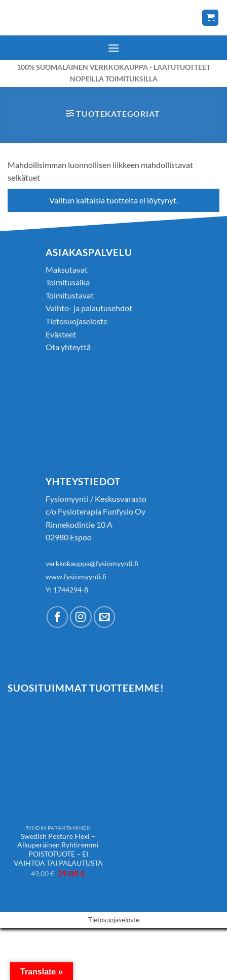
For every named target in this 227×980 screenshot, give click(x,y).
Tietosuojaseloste (77, 321)
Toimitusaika (68, 282)
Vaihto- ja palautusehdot (89, 308)
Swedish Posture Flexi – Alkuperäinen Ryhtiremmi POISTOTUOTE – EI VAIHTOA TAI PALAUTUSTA (58, 850)
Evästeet (61, 334)
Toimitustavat (70, 295)
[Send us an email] (105, 617)
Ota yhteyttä (68, 347)
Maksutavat (67, 269)
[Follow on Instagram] (81, 617)
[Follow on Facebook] (58, 617)
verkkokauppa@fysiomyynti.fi (92, 563)
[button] (113, 48)
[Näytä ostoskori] (210, 18)
